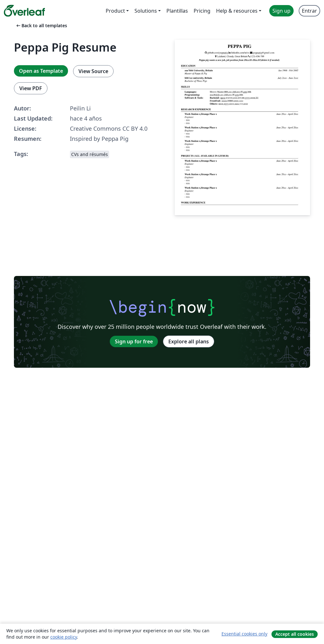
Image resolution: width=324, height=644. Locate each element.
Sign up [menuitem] (281, 11)
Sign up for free (134, 341)
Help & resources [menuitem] (237, 11)
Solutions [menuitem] (146, 11)
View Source (93, 71)
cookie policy (64, 637)
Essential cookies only (244, 634)
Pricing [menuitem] (202, 11)
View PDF (31, 88)
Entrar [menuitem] (309, 11)
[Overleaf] (24, 11)
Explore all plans (189, 341)
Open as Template (41, 71)
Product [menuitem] (115, 11)
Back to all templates (41, 25)
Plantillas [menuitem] (177, 11)
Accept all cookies (295, 634)
